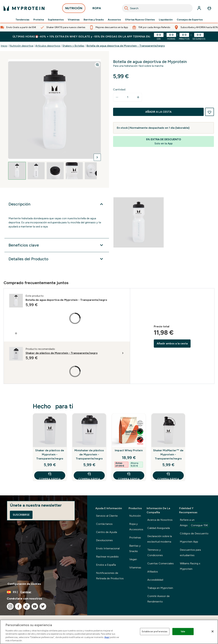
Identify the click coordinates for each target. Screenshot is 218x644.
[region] (109, 632)
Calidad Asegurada (159, 528)
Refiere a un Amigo (194, 523)
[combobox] (157, 8)
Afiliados (153, 572)
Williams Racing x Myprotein (190, 566)
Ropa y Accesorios (136, 527)
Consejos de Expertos (190, 20)
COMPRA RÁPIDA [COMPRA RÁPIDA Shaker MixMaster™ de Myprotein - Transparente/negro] (168, 476)
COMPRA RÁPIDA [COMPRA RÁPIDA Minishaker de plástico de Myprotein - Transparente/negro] (89, 476)
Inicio (4, 46)
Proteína (39, 20)
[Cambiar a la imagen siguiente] (97, 157)
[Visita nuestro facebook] (18, 606)
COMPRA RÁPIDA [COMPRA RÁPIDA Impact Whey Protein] (129, 476)
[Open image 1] (17, 171)
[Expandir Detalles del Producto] (57, 259)
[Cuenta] (199, 8)
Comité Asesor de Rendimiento (158, 599)
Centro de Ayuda (107, 532)
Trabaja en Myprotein (160, 588)
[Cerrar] (213, 631)
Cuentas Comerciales (161, 563)
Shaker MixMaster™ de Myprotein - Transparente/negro (168, 454)
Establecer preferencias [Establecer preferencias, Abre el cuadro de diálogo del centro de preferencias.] (155, 631)
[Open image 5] (93, 171)
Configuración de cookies (24, 584)
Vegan (133, 559)
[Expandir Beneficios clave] (57, 245)
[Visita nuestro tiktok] (27, 606)
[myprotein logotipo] (24, 8)
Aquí (107, 637)
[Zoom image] (97, 65)
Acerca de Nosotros (160, 520)
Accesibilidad (155, 580)
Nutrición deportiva (21, 46)
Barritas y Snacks (94, 20)
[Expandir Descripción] (57, 204)
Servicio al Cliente (107, 516)
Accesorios (114, 20)
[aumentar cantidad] (138, 97)
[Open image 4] (74, 171)
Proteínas (135, 538)
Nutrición (135, 516)
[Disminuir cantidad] (117, 97)
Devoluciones (104, 540)
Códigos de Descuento (194, 533)
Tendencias (22, 20)
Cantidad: (120, 89)
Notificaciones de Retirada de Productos (110, 576)
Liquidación (166, 20)
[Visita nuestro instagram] (10, 606)
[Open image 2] (36, 171)
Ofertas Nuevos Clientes (140, 20)
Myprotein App (189, 542)
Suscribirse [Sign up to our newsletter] (21, 515)
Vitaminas (74, 20)
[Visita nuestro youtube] (35, 606)
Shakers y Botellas (73, 46)
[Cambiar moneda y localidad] (44, 592)
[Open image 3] (55, 171)
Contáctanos (104, 524)
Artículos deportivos (48, 46)
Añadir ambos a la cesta (172, 343)
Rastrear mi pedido (107, 557)
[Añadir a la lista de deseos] (209, 112)
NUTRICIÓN (74, 9)
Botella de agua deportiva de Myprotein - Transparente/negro (126, 46)
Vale (183, 631)
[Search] (126, 8)
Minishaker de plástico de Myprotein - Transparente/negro (89, 454)
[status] (128, 97)
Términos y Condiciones (155, 552)
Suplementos (56, 20)
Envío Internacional (108, 548)
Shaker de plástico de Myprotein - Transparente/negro (50, 454)
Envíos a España (106, 565)
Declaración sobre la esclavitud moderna (160, 539)
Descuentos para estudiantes (190, 552)
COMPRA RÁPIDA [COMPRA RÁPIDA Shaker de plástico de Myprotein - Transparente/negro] (50, 476)
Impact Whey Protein (129, 450)
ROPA (97, 9)
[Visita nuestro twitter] (43, 606)
